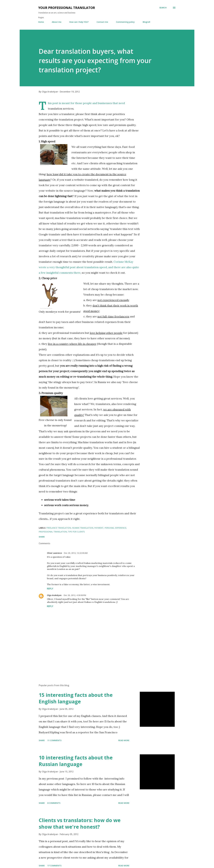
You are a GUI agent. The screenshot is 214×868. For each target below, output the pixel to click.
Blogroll (146, 22)
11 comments (54, 740)
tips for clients (76, 532)
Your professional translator (67, 8)
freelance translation (59, 528)
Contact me (102, 22)
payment (99, 528)
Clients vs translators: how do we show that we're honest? (80, 823)
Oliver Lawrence (54, 553)
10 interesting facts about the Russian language (76, 761)
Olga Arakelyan (54, 595)
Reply (50, 589)
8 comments (54, 803)
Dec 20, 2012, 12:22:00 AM (76, 553)
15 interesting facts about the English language (76, 698)
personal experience (115, 528)
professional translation (53, 532)
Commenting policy (125, 22)
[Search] (163, 8)
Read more (124, 740)
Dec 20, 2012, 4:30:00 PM (75, 595)
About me (57, 22)
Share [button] (42, 537)
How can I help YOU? (79, 22)
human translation (83, 528)
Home (41, 22)
